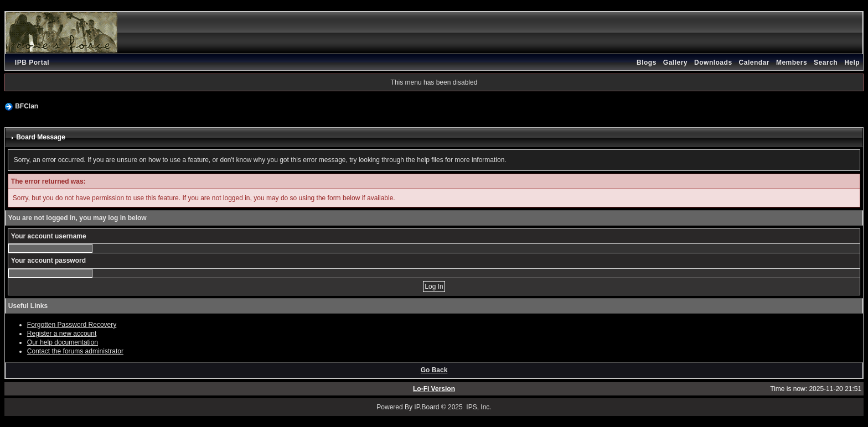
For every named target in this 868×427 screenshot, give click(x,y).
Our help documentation (63, 342)
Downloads (713, 63)
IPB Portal (32, 63)
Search (826, 63)
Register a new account (62, 334)
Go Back (434, 370)
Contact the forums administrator (75, 351)
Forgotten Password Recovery (72, 325)
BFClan (27, 106)
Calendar (754, 63)
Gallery (675, 63)
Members (792, 63)
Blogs (647, 63)
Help (852, 63)
